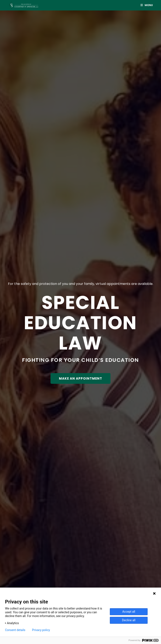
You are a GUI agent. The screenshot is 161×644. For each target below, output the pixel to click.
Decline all (129, 620)
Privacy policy (41, 630)
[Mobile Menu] (147, 5)
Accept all (129, 612)
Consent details (15, 630)
